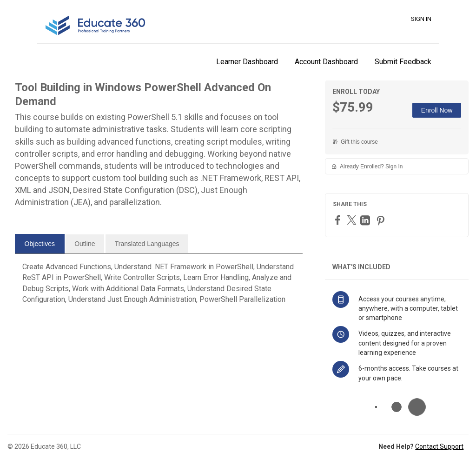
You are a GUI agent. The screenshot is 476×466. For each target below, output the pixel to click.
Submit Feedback (403, 62)
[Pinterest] (382, 220)
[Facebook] (339, 220)
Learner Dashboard (247, 62)
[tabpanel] (159, 287)
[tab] (40, 244)
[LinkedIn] (366, 220)
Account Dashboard (326, 62)
